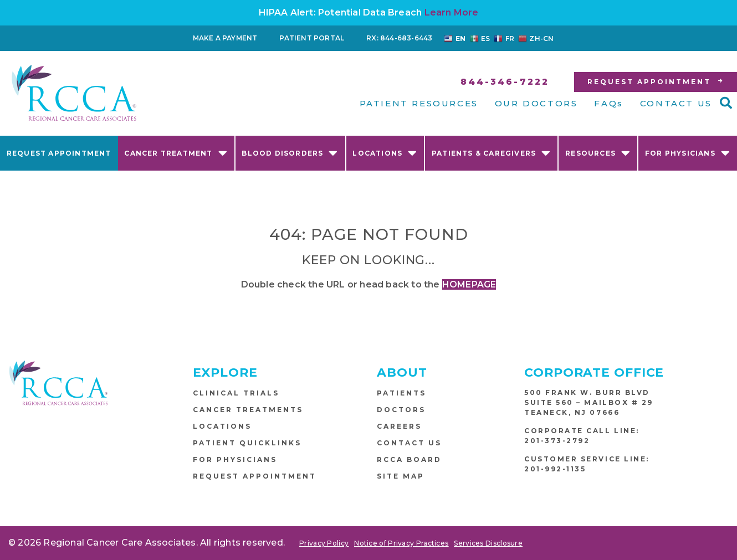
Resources (598, 153)
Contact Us (409, 443)
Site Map (401, 476)
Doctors (401, 410)
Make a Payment (225, 38)
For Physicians (688, 153)
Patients (401, 393)
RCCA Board (409, 459)
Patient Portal (312, 38)
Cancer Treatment (176, 153)
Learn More (452, 12)
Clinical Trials (236, 393)
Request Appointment (59, 153)
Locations (385, 153)
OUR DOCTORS (536, 103)
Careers (399, 426)
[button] (726, 103)
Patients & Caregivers (491, 153)
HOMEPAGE (469, 284)
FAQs (608, 103)
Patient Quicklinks (247, 443)
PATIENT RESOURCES (419, 103)
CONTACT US (676, 103)
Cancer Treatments (248, 410)
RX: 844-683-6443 (399, 38)
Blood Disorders (290, 153)
